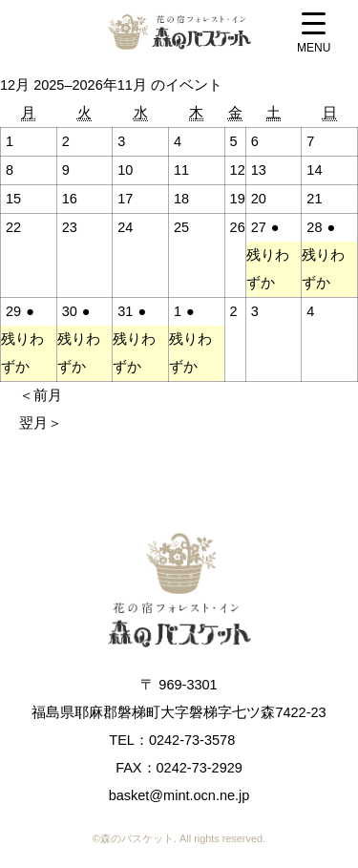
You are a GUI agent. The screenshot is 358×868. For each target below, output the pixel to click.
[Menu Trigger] (314, 35)
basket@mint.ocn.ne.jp (179, 795)
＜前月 (41, 395)
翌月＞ (41, 423)
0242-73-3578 (192, 740)
